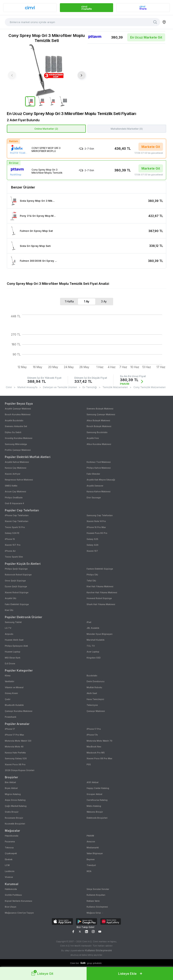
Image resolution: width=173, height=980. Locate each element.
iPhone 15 (10, 539)
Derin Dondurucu (96, 681)
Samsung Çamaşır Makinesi (101, 414)
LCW (7, 865)
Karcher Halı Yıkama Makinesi (102, 592)
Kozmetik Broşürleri (15, 824)
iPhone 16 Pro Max (96, 527)
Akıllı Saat (92, 693)
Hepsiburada (12, 836)
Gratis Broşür (12, 812)
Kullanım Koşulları (96, 895)
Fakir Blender (93, 474)
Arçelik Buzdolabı (14, 420)
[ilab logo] (83, 963)
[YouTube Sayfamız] (100, 932)
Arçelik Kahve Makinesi (17, 462)
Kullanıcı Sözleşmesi (97, 907)
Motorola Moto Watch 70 (99, 741)
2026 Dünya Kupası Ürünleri (20, 770)
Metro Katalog (94, 806)
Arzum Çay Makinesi (15, 492)
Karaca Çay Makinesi (16, 468)
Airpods (9, 634)
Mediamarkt (93, 848)
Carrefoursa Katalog (97, 800)
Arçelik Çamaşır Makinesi (18, 409)
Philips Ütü (92, 575)
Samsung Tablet (13, 622)
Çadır (8, 699)
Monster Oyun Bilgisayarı (100, 634)
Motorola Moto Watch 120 (18, 741)
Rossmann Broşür (14, 818)
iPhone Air (10, 551)
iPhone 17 (10, 729)
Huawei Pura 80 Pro (97, 533)
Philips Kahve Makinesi (99, 468)
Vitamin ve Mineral (14, 687)
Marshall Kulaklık (96, 640)
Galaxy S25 (92, 539)
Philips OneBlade (14, 498)
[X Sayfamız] (80, 932)
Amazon (91, 842)
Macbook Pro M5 (96, 753)
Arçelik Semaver (95, 486)
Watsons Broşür (95, 812)
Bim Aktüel (10, 782)
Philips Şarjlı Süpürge (16, 569)
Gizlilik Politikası (13, 895)
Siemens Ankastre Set (16, 426)
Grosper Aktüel (94, 794)
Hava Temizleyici (95, 699)
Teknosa (9, 848)
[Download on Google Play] (86, 922)
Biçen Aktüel (11, 788)
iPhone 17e (92, 735)
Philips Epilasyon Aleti (16, 646)
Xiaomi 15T (92, 551)
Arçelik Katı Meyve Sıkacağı (101, 480)
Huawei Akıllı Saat (14, 640)
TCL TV (91, 646)
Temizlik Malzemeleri (115, 387)
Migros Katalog (13, 794)
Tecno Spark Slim (14, 557)
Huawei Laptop (13, 652)
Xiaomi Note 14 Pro (96, 521)
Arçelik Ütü (11, 598)
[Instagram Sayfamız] (93, 932)
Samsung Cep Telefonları (100, 515)
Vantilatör (10, 681)
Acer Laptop (93, 652)
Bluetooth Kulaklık (14, 705)
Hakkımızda (11, 889)
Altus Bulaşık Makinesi (98, 420)
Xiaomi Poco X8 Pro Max (99, 758)
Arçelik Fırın (93, 438)
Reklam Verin (93, 901)
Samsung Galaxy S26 (16, 758)
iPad (89, 622)
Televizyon (92, 705)
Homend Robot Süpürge (99, 598)
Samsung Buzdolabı (97, 432)
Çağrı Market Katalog (16, 806)
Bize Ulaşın (11, 907)
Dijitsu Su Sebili (13, 432)
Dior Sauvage (94, 498)
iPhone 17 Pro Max (14, 735)
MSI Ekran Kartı (13, 658)
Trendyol (91, 865)
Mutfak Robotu (94, 687)
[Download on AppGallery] (111, 922)
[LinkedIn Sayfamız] (86, 932)
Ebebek (9, 859)
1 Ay (87, 301)
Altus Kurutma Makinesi (99, 444)
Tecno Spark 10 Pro (15, 527)
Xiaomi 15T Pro (13, 545)
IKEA (89, 871)
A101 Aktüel (93, 782)
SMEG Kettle (11, 486)
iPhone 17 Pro (94, 729)
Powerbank (11, 717)
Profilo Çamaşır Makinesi (18, 450)
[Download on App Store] (62, 922)
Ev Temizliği (90, 387)
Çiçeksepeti (11, 853)
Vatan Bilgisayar (95, 853)
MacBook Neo (94, 747)
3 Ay (104, 301)
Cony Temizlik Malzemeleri (149, 387)
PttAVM (90, 836)
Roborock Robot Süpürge (18, 575)
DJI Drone (10, 664)
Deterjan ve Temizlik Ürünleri (60, 387)
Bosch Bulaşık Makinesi (99, 426)
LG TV (8, 628)
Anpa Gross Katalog (15, 800)
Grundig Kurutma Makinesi (19, 438)
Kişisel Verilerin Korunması (18, 901)
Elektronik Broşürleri (97, 818)
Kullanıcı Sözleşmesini (98, 950)
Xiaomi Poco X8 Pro (15, 764)
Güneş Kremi (11, 693)
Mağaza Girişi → (95, 913)
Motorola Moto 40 (14, 747)
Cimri (9, 387)
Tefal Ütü (91, 581)
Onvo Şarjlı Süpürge (15, 581)
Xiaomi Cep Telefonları (17, 521)
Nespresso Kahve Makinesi (19, 480)
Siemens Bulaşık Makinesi (100, 409)
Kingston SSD (94, 658)
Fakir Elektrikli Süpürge (17, 604)
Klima (8, 676)
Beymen (91, 859)
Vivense (9, 877)
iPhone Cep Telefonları (17, 515)
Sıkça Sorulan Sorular (98, 889)
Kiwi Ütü (9, 610)
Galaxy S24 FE (12, 533)
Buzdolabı (92, 676)
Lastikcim (10, 871)
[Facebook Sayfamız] (73, 932)
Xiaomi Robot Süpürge (17, 592)
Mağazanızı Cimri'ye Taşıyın (19, 913)
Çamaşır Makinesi (96, 711)
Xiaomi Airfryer (13, 474)
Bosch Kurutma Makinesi (18, 414)
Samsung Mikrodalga (16, 444)
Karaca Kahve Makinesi (99, 492)
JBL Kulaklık (93, 628)
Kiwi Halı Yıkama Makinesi (100, 586)
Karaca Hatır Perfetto (15, 753)
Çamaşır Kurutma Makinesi (19, 711)
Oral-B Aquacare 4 (14, 503)
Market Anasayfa (27, 387)
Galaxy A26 (93, 545)
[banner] (30, 8)
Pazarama (10, 842)
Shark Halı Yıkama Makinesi (101, 604)
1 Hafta (69, 301)
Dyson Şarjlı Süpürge (16, 586)
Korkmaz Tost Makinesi (99, 462)
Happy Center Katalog (98, 788)
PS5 (89, 764)
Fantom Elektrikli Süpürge (100, 569)
